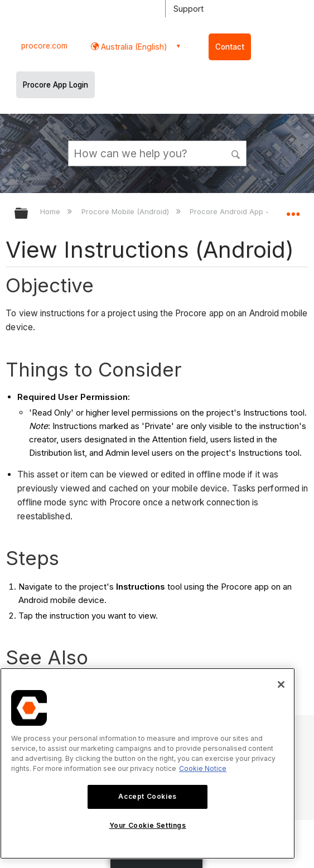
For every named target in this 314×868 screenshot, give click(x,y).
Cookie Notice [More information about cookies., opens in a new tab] (203, 768)
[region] (148, 763)
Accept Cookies (147, 796)
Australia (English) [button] (133, 47)
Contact (230, 47)
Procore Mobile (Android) (126, 211)
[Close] (281, 684)
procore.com (44, 46)
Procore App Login (55, 85)
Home (51, 211)
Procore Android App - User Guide (251, 211)
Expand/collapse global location (293, 210)
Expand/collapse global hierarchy (28, 214)
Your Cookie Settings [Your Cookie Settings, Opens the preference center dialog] (148, 825)
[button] (236, 153)
